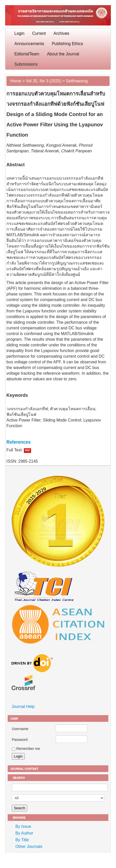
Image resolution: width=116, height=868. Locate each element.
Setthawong (77, 81)
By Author (24, 833)
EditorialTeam (27, 54)
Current (39, 33)
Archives (61, 33)
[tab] (58, 442)
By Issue (23, 826)
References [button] (18, 442)
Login (19, 33)
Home (16, 81)
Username (20, 729)
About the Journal (63, 54)
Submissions (26, 64)
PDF (27, 450)
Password (20, 740)
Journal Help (23, 707)
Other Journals (29, 847)
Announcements (29, 44)
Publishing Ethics (67, 44)
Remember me (28, 749)
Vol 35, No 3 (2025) (44, 81)
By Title (22, 840)
